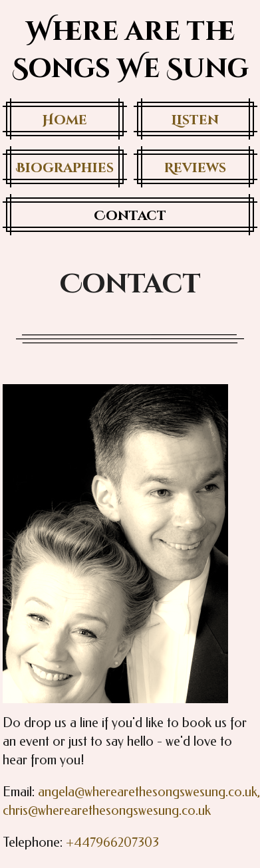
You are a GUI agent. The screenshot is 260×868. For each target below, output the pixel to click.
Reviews (195, 168)
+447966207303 (112, 842)
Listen (195, 120)
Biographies (65, 168)
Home (65, 120)
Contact (130, 216)
